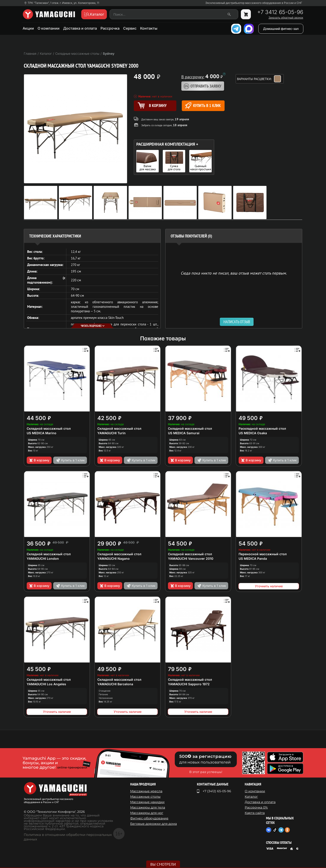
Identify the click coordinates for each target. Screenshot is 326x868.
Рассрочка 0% (256, 807)
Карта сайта (255, 813)
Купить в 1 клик (203, 106)
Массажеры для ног (147, 813)
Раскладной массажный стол (262, 428)
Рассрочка (110, 28)
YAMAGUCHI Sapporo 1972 (189, 684)
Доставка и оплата (80, 28)
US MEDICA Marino (42, 433)
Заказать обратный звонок (286, 18)
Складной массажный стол (49, 428)
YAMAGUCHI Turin (111, 433)
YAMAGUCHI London (43, 559)
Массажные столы (145, 797)
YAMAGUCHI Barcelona (115, 684)
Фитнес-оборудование (149, 818)
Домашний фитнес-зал (281, 29)
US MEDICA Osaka (253, 433)
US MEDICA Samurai (184, 433)
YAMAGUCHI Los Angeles (46, 684)
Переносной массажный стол (263, 554)
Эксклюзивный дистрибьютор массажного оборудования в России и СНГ (254, 3)
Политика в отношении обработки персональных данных (68, 837)
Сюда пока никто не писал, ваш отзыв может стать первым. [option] (234, 273)
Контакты (149, 28)
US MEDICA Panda (253, 559)
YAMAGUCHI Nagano (114, 559)
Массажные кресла (146, 791)
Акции (28, 28)
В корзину (39, 460)
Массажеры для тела (148, 807)
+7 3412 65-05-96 (280, 12)
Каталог (251, 797)
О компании (49, 28)
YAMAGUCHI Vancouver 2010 (191, 559)
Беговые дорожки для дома (153, 824)
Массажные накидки (147, 802)
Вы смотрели (163, 864)
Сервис (130, 28)
